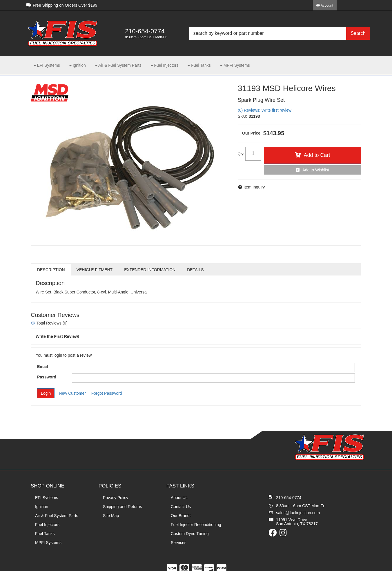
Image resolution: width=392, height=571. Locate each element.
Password (47, 377)
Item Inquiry (254, 187)
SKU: (243, 116)
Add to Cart (317, 155)
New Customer (72, 393)
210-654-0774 (289, 498)
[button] (280, 33)
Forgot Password (107, 393)
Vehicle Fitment (95, 270)
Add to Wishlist (316, 170)
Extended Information (150, 270)
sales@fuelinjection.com (298, 513)
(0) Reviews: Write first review (265, 110)
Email (42, 367)
